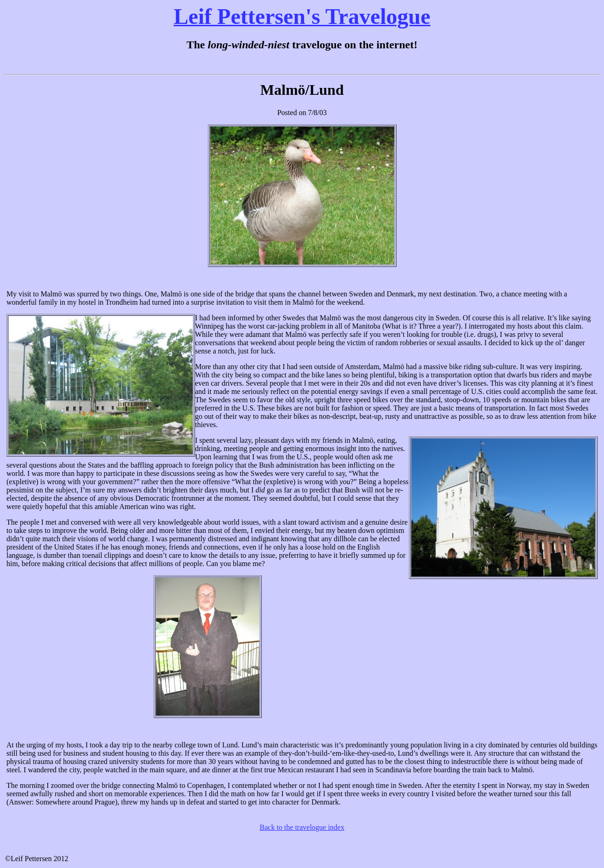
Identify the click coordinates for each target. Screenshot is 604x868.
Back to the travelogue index (302, 827)
